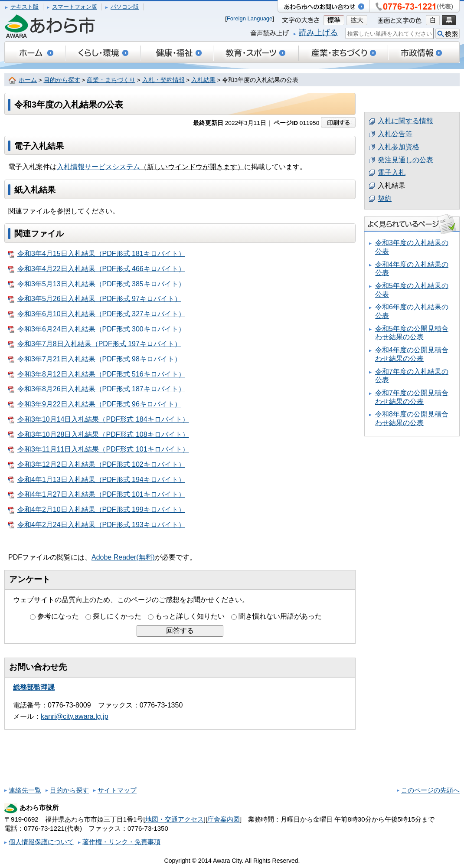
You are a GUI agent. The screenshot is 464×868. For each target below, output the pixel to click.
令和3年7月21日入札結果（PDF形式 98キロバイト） (95, 359)
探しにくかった (117, 616)
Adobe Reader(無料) (123, 557)
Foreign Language (250, 18)
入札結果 (203, 80)
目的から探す (62, 80)
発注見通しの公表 (405, 160)
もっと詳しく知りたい (190, 616)
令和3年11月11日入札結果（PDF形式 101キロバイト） (99, 449)
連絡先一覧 (25, 790)
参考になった (58, 616)
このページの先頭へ (430, 790)
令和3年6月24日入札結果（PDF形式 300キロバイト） (97, 329)
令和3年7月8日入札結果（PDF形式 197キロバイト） (95, 344)
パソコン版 (125, 7)
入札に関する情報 (405, 121)
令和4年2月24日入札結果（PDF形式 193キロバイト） (97, 525)
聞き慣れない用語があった (280, 616)
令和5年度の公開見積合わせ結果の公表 (412, 333)
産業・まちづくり (111, 80)
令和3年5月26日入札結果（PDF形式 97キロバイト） (95, 299)
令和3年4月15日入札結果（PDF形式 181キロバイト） (97, 254)
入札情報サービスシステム (98, 167)
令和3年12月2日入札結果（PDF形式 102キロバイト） (97, 465)
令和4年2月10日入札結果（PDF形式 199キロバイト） (97, 510)
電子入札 (392, 172)
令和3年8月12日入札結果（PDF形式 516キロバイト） (97, 374)
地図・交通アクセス (175, 819)
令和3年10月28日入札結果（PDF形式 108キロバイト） (99, 435)
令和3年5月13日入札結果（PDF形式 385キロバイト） (97, 284)
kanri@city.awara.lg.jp (75, 716)
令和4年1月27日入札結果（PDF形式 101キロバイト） (97, 495)
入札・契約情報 (163, 80)
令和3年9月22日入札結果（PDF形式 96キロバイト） (95, 404)
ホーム (28, 80)
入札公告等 (395, 134)
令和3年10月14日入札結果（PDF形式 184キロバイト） (99, 419)
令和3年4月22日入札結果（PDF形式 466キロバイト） (97, 269)
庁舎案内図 (224, 819)
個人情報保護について (41, 842)
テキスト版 (25, 7)
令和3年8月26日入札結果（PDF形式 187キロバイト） (97, 389)
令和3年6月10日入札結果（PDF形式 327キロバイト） (97, 314)
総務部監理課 (34, 687)
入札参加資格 (399, 147)
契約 (385, 198)
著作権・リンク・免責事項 (121, 842)
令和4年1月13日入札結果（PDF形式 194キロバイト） (97, 480)
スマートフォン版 (75, 7)
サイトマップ (117, 790)
